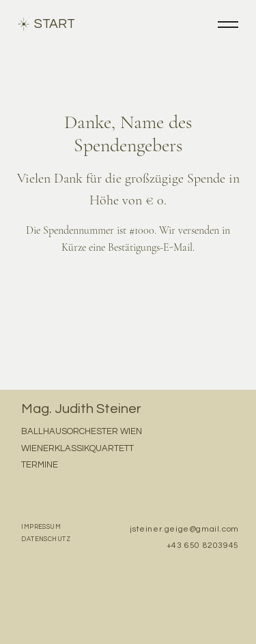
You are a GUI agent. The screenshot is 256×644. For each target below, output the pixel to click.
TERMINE (40, 465)
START (55, 24)
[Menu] (228, 24)
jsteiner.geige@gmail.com (184, 529)
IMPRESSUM (41, 527)
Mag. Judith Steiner (81, 409)
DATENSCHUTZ (46, 539)
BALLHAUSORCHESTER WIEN (82, 431)
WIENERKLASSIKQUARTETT (77, 448)
